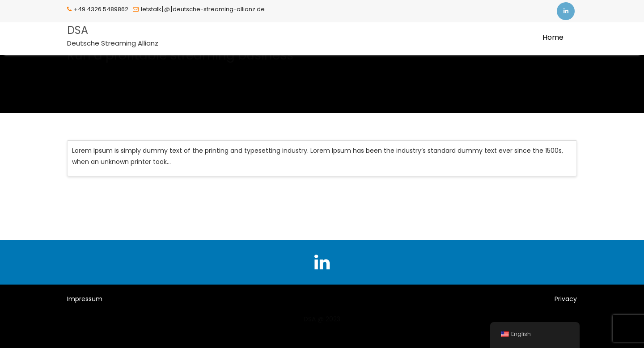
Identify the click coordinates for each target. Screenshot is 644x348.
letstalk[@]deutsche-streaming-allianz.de (199, 9)
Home (553, 37)
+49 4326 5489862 (98, 9)
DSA (78, 30)
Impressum (85, 299)
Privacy (566, 299)
